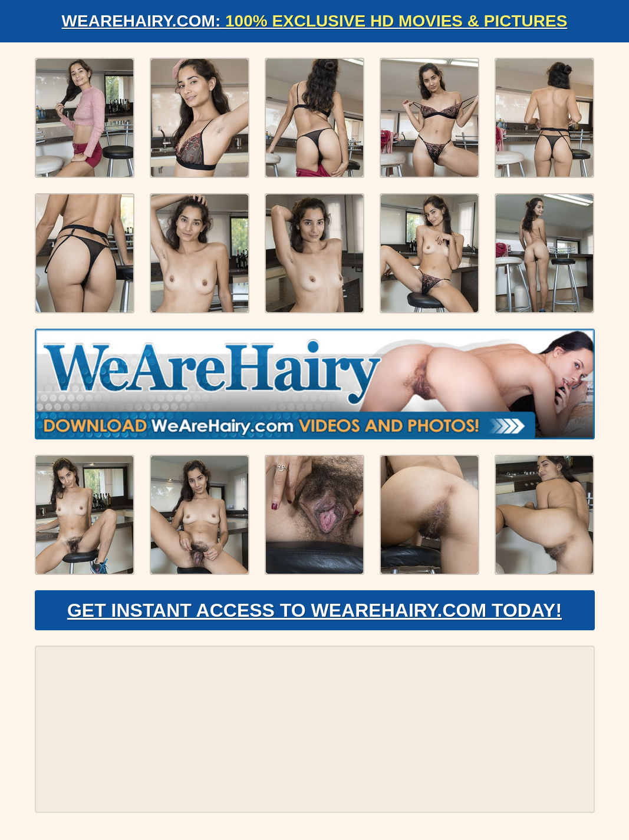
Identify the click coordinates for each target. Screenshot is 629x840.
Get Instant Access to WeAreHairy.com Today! (314, 610)
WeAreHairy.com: (315, 21)
